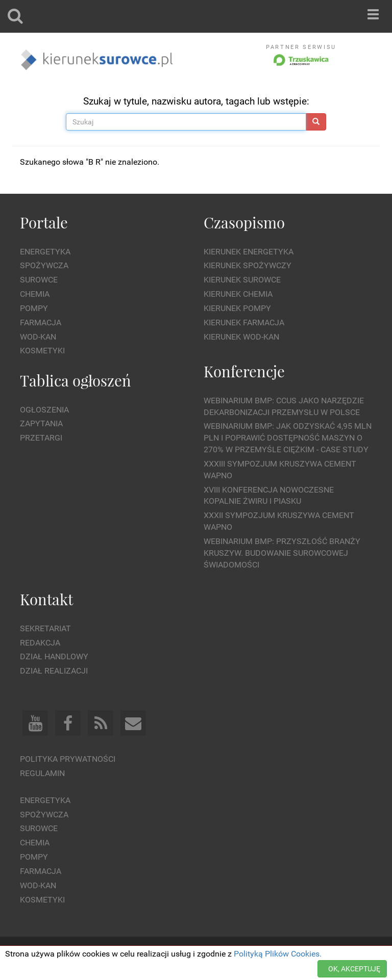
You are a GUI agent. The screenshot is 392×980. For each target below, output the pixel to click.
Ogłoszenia (44, 410)
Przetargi (41, 438)
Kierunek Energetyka (249, 252)
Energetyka (45, 252)
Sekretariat (45, 628)
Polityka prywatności (68, 759)
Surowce (39, 280)
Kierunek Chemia (238, 294)
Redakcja (40, 643)
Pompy (34, 308)
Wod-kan (38, 337)
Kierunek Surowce (242, 280)
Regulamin (42, 773)
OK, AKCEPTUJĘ (354, 969)
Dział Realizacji (54, 671)
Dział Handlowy (54, 656)
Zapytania (41, 423)
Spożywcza (44, 265)
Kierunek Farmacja (244, 323)
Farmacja (41, 323)
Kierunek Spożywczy (248, 265)
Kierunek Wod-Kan (241, 337)
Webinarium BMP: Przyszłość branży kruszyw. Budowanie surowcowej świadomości (282, 553)
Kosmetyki (42, 351)
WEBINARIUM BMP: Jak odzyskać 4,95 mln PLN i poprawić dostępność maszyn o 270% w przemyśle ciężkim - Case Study (288, 438)
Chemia (35, 294)
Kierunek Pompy (237, 308)
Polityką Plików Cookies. (278, 954)
